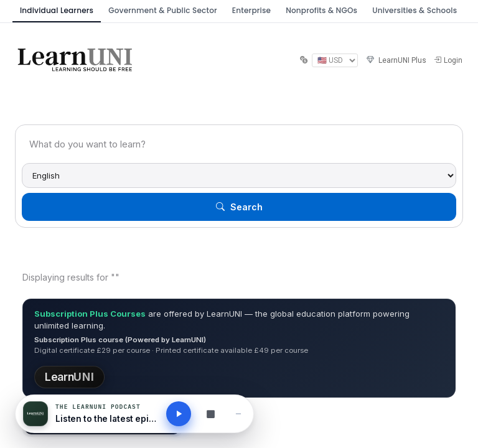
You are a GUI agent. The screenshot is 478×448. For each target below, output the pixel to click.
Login (448, 60)
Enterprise (251, 10)
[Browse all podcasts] (210, 414)
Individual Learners (57, 10)
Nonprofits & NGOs (321, 10)
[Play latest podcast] (179, 414)
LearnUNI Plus (396, 60)
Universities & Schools (415, 10)
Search (239, 207)
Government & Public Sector (163, 10)
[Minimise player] (238, 414)
